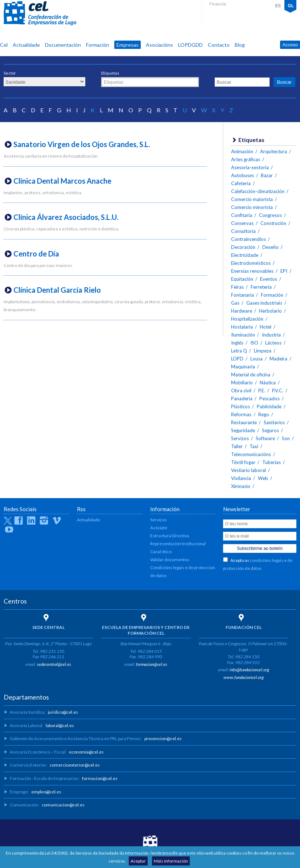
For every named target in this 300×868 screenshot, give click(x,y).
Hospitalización (247, 319)
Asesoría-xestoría (250, 167)
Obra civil (241, 391)
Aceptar (138, 861)
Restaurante (244, 422)
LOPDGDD (190, 45)
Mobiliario (242, 383)
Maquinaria (243, 367)
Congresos (270, 215)
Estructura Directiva (170, 536)
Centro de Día (36, 254)
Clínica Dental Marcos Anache (62, 181)
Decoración (243, 247)
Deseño (270, 247)
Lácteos (273, 343)
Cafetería (241, 183)
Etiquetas (110, 73)
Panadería (242, 398)
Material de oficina (251, 375)
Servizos (240, 438)
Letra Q (239, 351)
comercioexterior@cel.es (75, 765)
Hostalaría (242, 327)
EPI (284, 271)
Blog (240, 45)
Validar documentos (170, 560)
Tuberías (272, 462)
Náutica (268, 383)
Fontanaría (243, 295)
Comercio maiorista (252, 199)
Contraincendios (248, 239)
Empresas (128, 45)
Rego (264, 414)
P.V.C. (278, 391)
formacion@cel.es (152, 664)
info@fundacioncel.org (249, 670)
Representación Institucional (178, 544)
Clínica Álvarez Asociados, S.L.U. (66, 217)
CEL (40, 13)
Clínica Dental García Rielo (57, 290)
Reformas (241, 414)
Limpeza (263, 351)
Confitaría (242, 215)
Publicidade (269, 406)
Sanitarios (274, 422)
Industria (271, 335)
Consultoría (243, 231)
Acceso (290, 45)
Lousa (256, 359)
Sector (10, 73)
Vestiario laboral (248, 470)
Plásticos (241, 406)
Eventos (269, 279)
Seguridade (243, 430)
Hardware (242, 311)
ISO (254, 343)
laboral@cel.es (60, 725)
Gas (235, 303)
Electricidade (245, 255)
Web (263, 478)
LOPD (237, 359)
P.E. (262, 391)
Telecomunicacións (251, 454)
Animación (242, 151)
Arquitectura (274, 151)
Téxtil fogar (243, 462)
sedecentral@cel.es (54, 664)
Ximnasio (241, 486)
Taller (237, 446)
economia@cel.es (86, 752)
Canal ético (161, 552)
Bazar (267, 175)
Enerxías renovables (252, 271)
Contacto (219, 45)
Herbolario (270, 311)
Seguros (270, 430)
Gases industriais (264, 303)
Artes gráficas (246, 159)
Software (265, 438)
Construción (273, 223)
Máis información (171, 861)
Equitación (242, 279)
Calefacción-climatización (258, 191)
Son (286, 438)
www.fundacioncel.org (244, 677)
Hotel (266, 327)
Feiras (237, 287)
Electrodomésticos (251, 263)
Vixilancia (241, 478)
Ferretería (261, 287)
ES (278, 6)
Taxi (254, 446)
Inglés (237, 343)
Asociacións (159, 45)
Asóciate (159, 528)
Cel (4, 45)
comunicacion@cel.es (63, 805)
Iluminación (243, 335)
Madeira (278, 359)
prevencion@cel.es (163, 738)
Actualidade (26, 45)
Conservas (242, 223)
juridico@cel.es (63, 712)
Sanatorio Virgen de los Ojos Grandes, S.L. (82, 144)
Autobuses (243, 175)
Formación (98, 45)
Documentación (63, 45)
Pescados (270, 398)
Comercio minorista (252, 207)
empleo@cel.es (46, 792)
